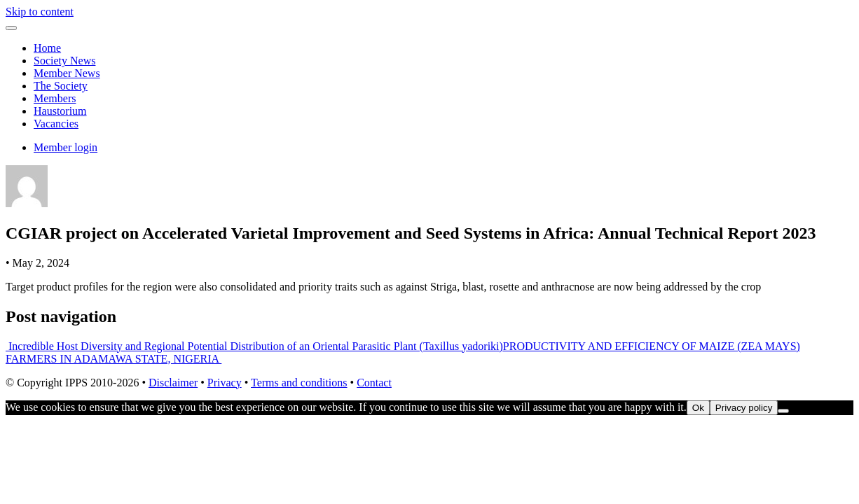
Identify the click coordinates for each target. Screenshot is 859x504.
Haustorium (60, 111)
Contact (374, 383)
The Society (61, 86)
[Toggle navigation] (11, 28)
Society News (64, 61)
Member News (67, 73)
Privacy (225, 383)
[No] (783, 411)
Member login (66, 147)
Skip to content (40, 12)
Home (47, 48)
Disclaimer (173, 383)
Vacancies (56, 124)
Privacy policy (744, 408)
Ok (698, 408)
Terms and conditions (299, 383)
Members (55, 98)
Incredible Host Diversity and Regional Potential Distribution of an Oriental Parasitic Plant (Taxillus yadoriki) (254, 346)
